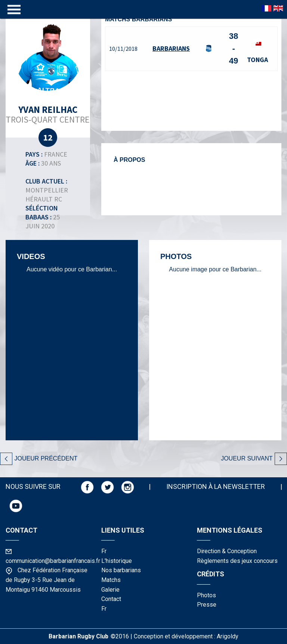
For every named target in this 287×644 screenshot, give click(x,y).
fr (104, 551)
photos (206, 595)
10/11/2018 (123, 49)
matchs (111, 580)
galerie (110, 590)
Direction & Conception (227, 551)
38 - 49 (234, 48)
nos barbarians (121, 570)
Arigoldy (228, 636)
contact (111, 599)
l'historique (117, 561)
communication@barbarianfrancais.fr (53, 561)
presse (207, 605)
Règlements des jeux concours (237, 561)
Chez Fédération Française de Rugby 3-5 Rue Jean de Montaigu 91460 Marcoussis (47, 580)
